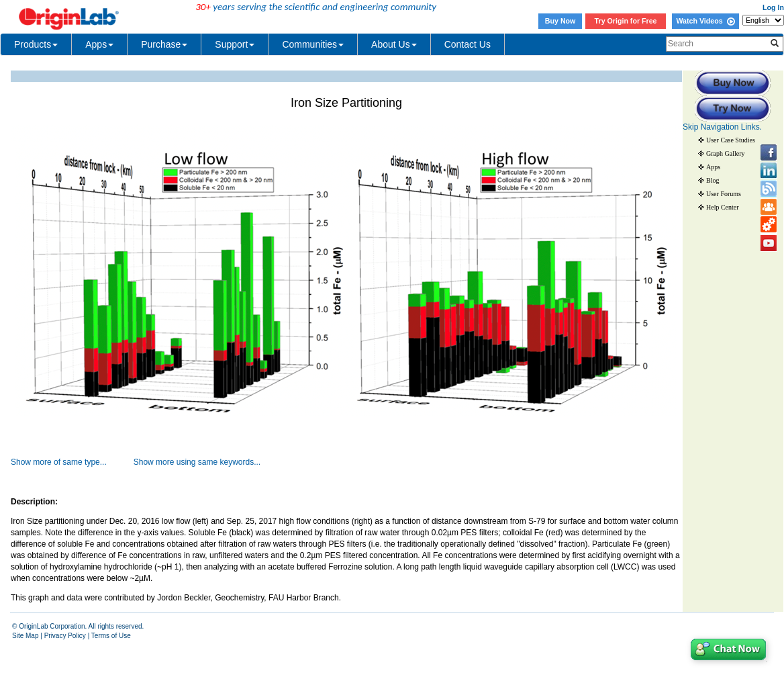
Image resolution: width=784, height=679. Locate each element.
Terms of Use (111, 636)
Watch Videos (705, 21)
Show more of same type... (59, 462)
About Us (394, 44)
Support (235, 44)
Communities (313, 44)
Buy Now (560, 21)
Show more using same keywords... (197, 462)
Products (36, 44)
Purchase (164, 44)
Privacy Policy (65, 636)
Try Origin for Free (626, 21)
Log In (773, 7)
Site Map (25, 636)
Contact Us (468, 44)
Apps (99, 44)
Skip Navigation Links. (722, 127)
